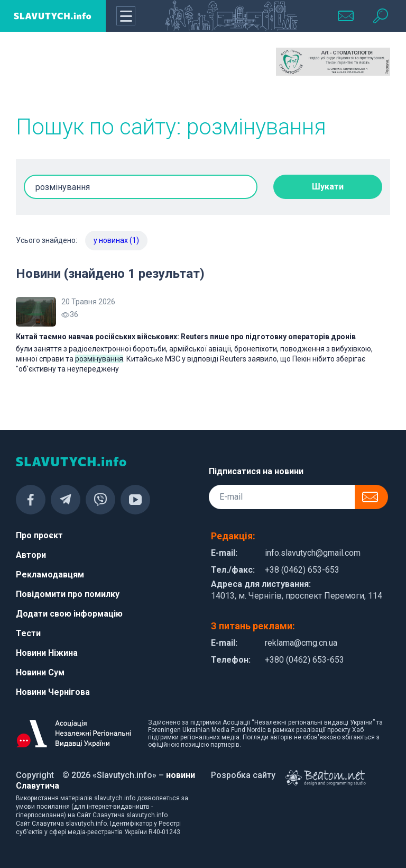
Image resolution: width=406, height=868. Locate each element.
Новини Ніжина (47, 653)
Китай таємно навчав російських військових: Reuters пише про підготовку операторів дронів (186, 337)
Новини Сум (40, 672)
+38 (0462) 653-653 (302, 570)
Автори (31, 555)
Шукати (328, 187)
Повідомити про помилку (68, 594)
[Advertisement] (73, 74)
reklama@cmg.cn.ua (301, 643)
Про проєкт (39, 535)
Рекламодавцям (50, 575)
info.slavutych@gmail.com (313, 553)
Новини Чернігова (53, 692)
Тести (28, 633)
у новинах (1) (116, 240)
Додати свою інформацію (69, 614)
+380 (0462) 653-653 (304, 660)
